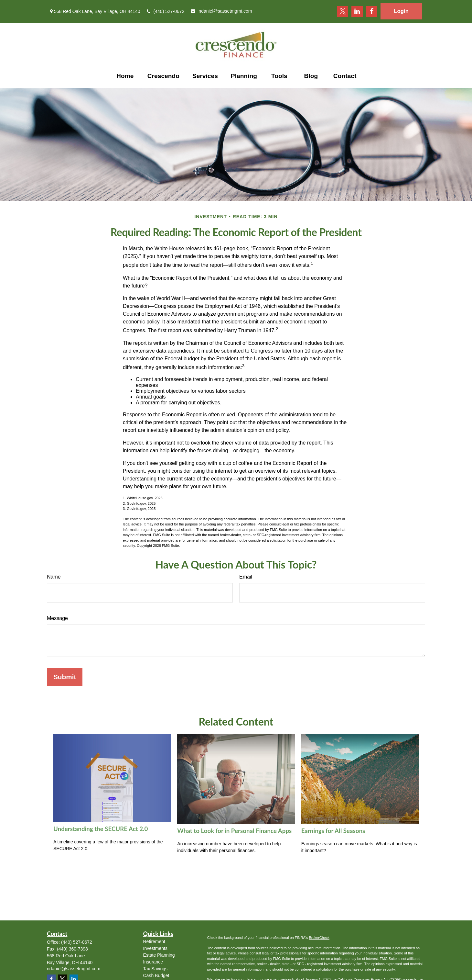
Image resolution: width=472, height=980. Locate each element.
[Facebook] (372, 11)
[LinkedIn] (357, 11)
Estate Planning (159, 955)
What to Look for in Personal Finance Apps (234, 831)
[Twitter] (343, 11)
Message (57, 618)
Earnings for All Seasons (333, 831)
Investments (155, 948)
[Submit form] (65, 677)
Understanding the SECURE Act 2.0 (101, 829)
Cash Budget (156, 975)
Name (54, 577)
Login (401, 11)
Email (246, 577)
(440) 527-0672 (166, 11)
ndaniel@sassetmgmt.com (221, 11)
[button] (125, 76)
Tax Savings (155, 969)
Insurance (153, 962)
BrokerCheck (319, 938)
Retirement (154, 941)
